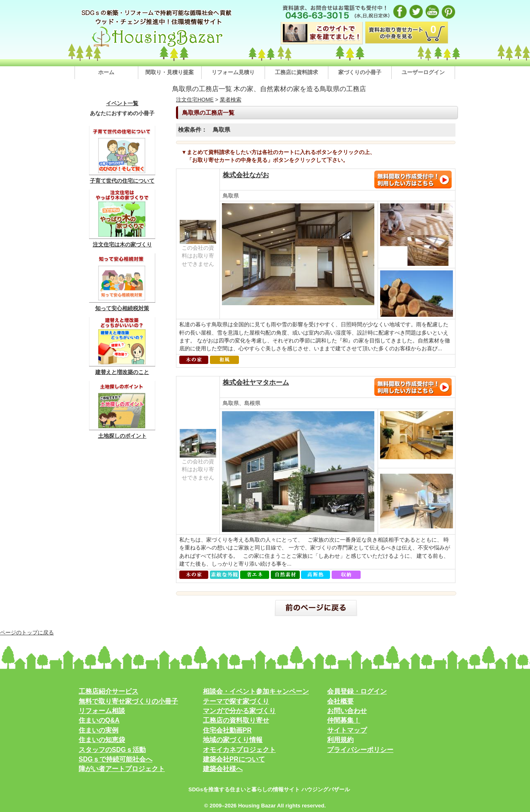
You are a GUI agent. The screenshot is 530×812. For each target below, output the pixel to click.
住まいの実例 (99, 730)
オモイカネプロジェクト (239, 750)
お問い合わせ (347, 711)
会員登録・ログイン (357, 691)
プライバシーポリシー (360, 750)
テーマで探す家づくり (236, 701)
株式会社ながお (246, 175)
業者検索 (231, 100)
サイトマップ (347, 730)
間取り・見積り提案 (170, 72)
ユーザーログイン (423, 72)
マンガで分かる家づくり (239, 711)
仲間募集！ (344, 720)
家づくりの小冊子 (360, 72)
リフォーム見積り (233, 72)
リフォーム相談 (102, 711)
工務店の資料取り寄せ (236, 720)
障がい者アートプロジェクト (122, 769)
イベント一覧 (122, 104)
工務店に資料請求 (296, 72)
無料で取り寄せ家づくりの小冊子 (128, 701)
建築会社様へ (223, 769)
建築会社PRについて (234, 759)
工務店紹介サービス (108, 691)
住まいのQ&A (99, 720)
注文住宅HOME (195, 100)
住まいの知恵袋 (102, 740)
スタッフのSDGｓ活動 (112, 750)
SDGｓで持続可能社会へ (116, 759)
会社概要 (340, 701)
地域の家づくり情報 (233, 740)
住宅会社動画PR (227, 730)
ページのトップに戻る (27, 632)
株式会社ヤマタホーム (256, 382)
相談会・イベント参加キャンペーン (256, 691)
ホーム (106, 72)
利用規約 (340, 740)
